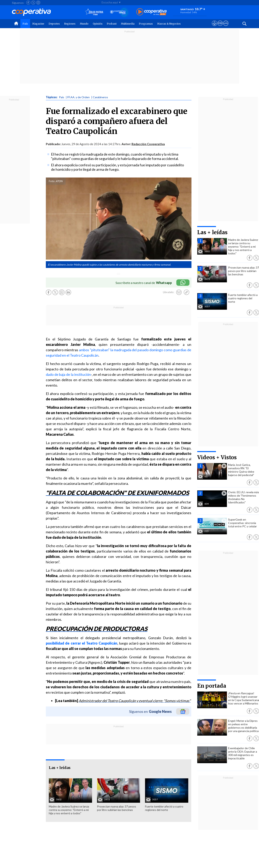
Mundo (84, 24)
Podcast (112, 24)
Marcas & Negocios (169, 24)
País (25, 24)
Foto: (52, 181)
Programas (146, 24)
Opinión (98, 24)
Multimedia (128, 24)
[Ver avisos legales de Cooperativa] (214, 27)
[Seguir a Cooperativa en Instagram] (38, 3)
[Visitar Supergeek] (226, 27)
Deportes (54, 24)
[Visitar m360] (220, 27)
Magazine (38, 24)
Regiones (70, 24)
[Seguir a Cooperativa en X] (33, 3)
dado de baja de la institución (68, 374)
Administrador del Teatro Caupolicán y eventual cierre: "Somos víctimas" (135, 701)
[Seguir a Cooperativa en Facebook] (28, 3)
